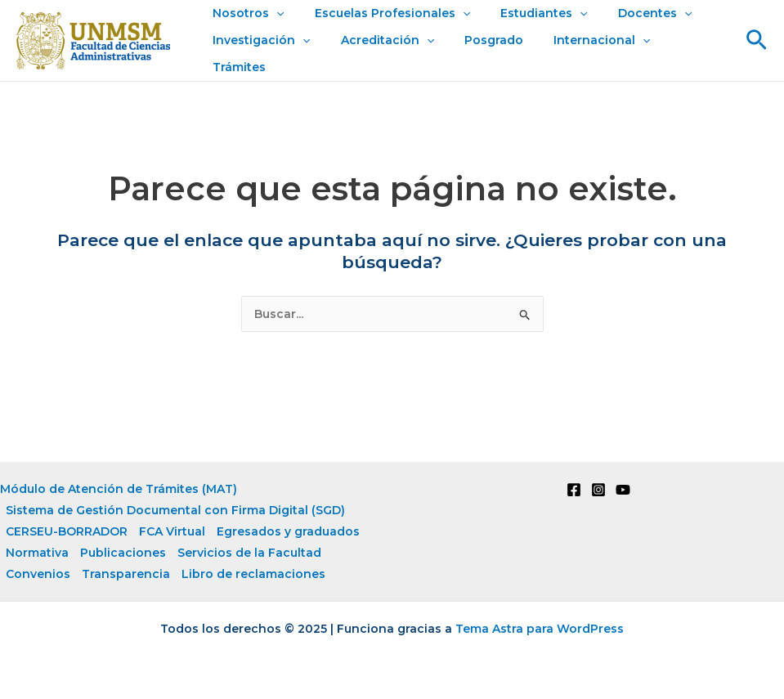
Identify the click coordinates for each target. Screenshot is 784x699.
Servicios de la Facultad (249, 552)
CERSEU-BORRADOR (67, 531)
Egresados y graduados (288, 531)
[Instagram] (598, 489)
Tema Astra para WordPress (540, 628)
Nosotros (245, 27)
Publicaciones (123, 552)
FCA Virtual (172, 531)
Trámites (674, 53)
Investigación (258, 54)
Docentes (629, 27)
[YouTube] (623, 489)
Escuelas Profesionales (381, 27)
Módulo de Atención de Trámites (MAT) (119, 488)
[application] (273, 27)
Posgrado (476, 53)
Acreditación (376, 54)
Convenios (38, 573)
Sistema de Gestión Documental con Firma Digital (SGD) (175, 509)
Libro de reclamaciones (253, 573)
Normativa (37, 552)
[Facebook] (574, 489)
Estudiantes (526, 27)
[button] (757, 40)
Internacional (576, 54)
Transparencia (126, 573)
